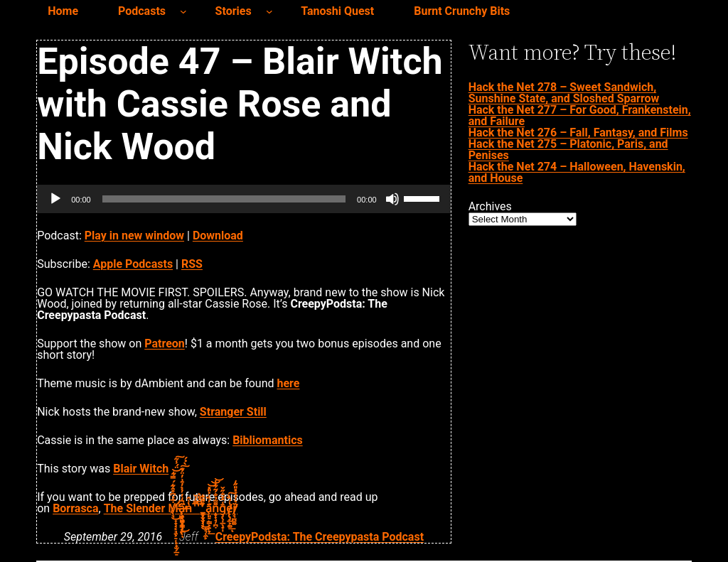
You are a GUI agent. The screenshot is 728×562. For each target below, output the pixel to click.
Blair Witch (141, 469)
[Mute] (392, 199)
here (289, 383)
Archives (490, 207)
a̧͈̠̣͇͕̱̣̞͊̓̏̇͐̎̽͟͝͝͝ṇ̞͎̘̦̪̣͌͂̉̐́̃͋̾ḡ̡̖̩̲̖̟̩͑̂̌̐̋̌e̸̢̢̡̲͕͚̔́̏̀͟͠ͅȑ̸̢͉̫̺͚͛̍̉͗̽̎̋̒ (220, 508)
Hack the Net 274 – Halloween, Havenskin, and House (577, 172)
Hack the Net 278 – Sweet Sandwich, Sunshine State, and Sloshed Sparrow (564, 93)
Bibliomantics (268, 440)
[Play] (55, 199)
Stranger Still (233, 412)
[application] (243, 199)
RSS (192, 264)
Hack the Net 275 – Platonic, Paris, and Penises (568, 150)
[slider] (224, 199)
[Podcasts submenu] (183, 11)
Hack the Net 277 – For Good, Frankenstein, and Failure (580, 115)
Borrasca (75, 508)
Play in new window (134, 236)
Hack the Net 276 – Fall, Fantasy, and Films (578, 133)
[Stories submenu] (269, 11)
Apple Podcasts (133, 264)
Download (218, 236)
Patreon (165, 344)
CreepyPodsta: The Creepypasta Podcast (320, 537)
